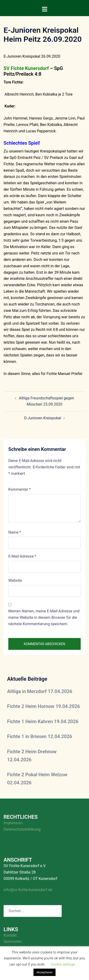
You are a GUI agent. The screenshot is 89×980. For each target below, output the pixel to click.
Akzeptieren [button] (44, 972)
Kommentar (20, 489)
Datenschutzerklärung (22, 829)
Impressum (13, 823)
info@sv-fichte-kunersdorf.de (28, 890)
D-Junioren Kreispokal (43, 418)
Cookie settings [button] (63, 964)
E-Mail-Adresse (22, 556)
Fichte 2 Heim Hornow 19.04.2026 (44, 706)
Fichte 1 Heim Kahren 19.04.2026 (43, 721)
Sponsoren (13, 941)
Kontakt (10, 935)
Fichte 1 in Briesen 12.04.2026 (40, 736)
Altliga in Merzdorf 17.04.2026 (40, 691)
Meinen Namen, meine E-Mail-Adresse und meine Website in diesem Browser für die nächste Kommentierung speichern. (44, 617)
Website (15, 580)
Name (15, 532)
